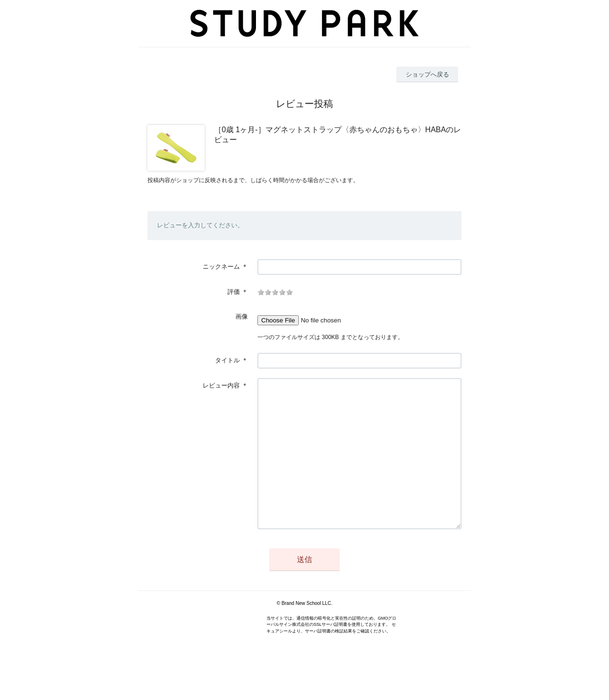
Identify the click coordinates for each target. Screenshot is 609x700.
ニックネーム (221, 267)
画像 (242, 316)
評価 (234, 292)
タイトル (227, 360)
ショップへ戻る (427, 74)
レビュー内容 (221, 385)
